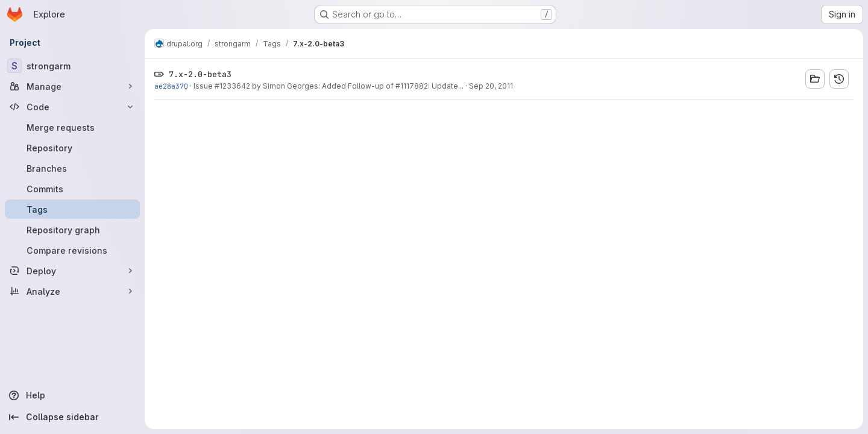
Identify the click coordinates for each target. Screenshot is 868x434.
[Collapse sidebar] (72, 417)
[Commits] (72, 189)
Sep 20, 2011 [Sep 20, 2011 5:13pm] (491, 86)
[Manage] (72, 86)
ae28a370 (171, 86)
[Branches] (72, 168)
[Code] (72, 107)
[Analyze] (72, 291)
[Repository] (72, 148)
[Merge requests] (72, 127)
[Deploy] (72, 271)
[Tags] (72, 209)
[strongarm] (72, 66)
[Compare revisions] (72, 250)
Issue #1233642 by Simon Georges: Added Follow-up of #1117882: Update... (329, 86)
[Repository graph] (72, 230)
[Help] (72, 395)
